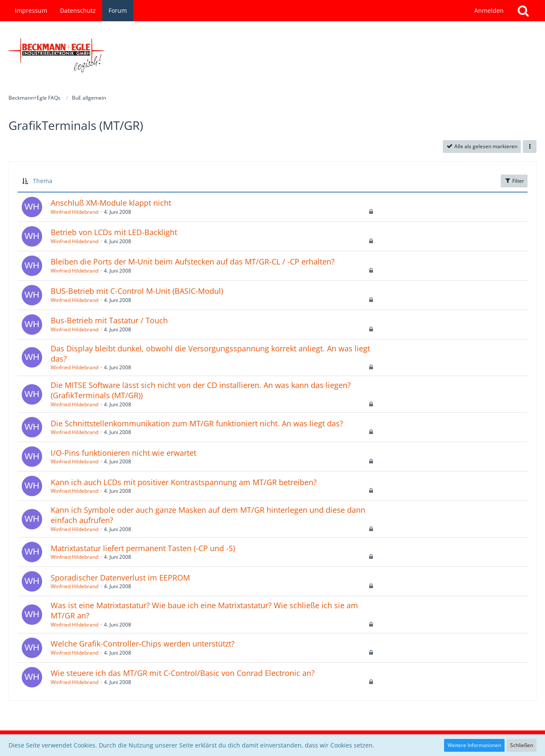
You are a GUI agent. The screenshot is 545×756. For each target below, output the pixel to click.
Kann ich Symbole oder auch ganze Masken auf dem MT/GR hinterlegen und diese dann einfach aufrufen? (208, 515)
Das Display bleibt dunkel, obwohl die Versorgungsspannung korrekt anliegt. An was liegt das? (210, 354)
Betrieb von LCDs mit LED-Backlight (114, 232)
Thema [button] (43, 181)
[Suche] (523, 11)
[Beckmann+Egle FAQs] (272, 55)
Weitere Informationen (474, 745)
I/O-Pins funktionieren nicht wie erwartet (123, 453)
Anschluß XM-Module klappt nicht (111, 203)
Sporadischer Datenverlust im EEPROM (120, 578)
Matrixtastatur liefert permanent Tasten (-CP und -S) (143, 548)
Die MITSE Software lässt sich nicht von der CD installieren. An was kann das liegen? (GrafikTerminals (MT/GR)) (201, 390)
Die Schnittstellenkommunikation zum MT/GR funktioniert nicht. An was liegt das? (197, 423)
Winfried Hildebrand (75, 212)
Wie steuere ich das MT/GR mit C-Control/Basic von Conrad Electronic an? (183, 673)
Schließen (522, 745)
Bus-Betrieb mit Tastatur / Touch (109, 320)
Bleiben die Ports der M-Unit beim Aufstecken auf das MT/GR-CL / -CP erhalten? (193, 262)
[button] (530, 147)
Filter (514, 181)
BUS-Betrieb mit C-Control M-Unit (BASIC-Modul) (137, 291)
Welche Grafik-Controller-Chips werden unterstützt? (143, 644)
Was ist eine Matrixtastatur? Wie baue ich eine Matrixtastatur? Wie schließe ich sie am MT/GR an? (204, 610)
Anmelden (489, 10)
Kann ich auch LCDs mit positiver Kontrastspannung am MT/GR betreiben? (184, 482)
